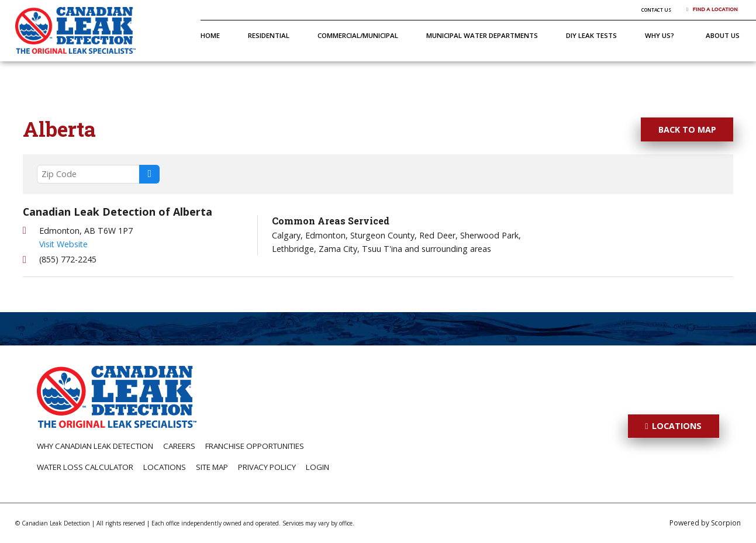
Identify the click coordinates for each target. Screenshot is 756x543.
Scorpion (726, 523)
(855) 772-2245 (68, 259)
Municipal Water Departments (482, 35)
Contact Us (656, 10)
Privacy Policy (267, 467)
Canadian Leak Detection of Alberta (118, 212)
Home (210, 35)
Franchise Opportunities (255, 446)
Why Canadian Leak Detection (95, 446)
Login (317, 467)
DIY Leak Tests (591, 35)
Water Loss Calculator (85, 467)
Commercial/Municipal (358, 35)
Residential (269, 35)
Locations (165, 467)
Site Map (212, 467)
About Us (723, 35)
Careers (179, 446)
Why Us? (660, 35)
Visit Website (63, 244)
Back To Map (687, 129)
